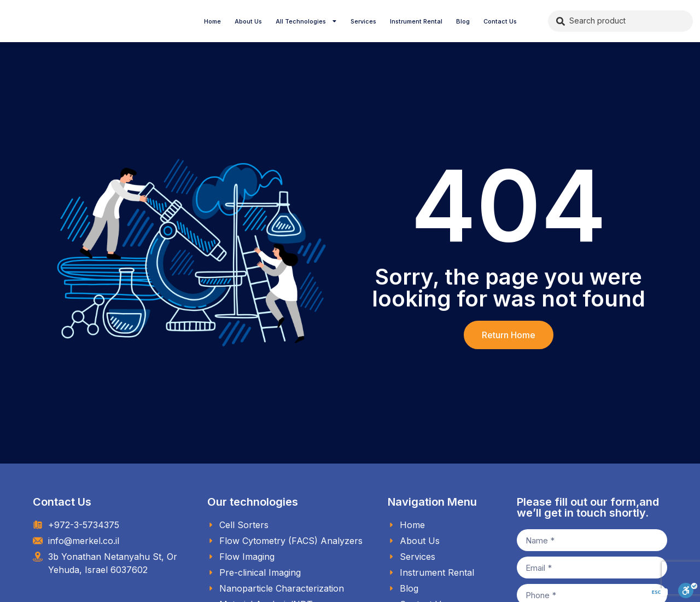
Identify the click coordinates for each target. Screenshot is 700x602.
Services (363, 21)
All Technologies (307, 21)
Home (212, 21)
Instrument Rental (416, 21)
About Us (248, 21)
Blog (463, 21)
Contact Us (500, 21)
